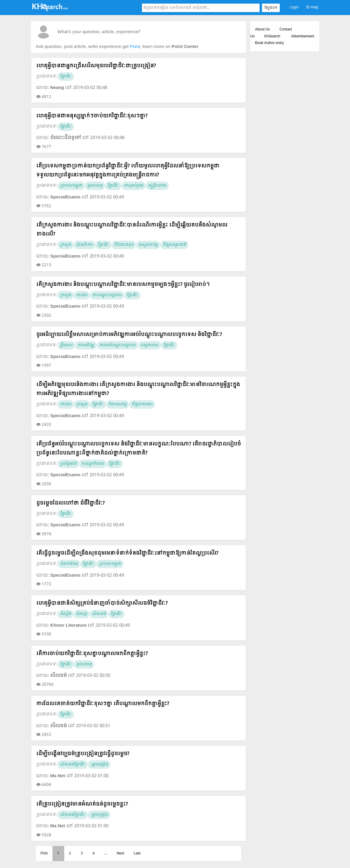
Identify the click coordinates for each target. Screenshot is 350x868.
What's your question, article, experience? (99, 32)
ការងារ (82, 295)
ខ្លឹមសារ (66, 345)
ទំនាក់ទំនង (69, 564)
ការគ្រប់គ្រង (133, 186)
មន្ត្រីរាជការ (157, 186)
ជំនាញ (82, 614)
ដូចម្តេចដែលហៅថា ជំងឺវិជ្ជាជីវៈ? (70, 503)
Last (137, 854)
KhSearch (272, 36)
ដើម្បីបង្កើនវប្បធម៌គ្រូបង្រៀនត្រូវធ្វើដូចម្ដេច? (83, 754)
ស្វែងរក (271, 8)
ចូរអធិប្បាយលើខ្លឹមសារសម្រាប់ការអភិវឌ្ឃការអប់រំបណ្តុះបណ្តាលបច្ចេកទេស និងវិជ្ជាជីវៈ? (129, 335)
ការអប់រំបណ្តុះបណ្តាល (117, 345)
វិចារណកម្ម (118, 404)
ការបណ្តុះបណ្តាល (107, 295)
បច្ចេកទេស (150, 345)
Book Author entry (269, 43)
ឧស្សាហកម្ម (148, 245)
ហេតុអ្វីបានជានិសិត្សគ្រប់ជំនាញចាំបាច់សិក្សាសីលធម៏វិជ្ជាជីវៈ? (102, 603)
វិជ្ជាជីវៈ (66, 77)
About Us (262, 30)
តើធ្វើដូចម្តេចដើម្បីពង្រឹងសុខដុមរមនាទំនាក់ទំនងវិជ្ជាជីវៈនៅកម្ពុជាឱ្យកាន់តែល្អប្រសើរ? (127, 553)
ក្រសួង (66, 245)
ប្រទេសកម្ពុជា (71, 186)
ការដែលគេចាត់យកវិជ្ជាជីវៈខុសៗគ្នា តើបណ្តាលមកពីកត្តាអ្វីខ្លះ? (103, 704)
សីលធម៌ (99, 614)
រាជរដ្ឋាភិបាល (93, 464)
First (44, 854)
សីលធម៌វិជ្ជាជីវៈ (73, 765)
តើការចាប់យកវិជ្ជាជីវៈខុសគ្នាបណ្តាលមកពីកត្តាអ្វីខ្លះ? (92, 654)
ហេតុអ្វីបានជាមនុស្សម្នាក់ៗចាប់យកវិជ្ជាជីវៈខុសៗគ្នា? (92, 116)
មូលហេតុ (95, 186)
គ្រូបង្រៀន (99, 765)
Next (120, 854)
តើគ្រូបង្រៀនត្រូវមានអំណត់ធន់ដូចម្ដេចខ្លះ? (82, 804)
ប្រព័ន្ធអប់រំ (68, 464)
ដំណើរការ (84, 245)
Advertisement (303, 36)
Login (294, 8)
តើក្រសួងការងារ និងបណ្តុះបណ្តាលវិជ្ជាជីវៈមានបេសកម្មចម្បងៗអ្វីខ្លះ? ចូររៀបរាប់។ (123, 285)
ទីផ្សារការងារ (142, 404)
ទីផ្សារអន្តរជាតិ (174, 245)
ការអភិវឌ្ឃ (86, 345)
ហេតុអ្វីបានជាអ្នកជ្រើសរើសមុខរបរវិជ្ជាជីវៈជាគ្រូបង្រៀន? (96, 66)
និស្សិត (66, 614)
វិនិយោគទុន (124, 245)
